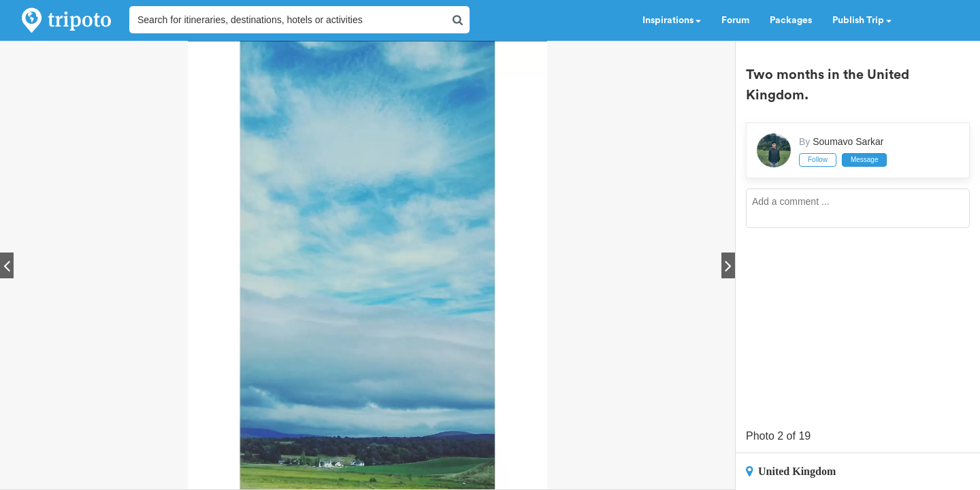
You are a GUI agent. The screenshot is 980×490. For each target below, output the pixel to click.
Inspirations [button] (672, 20)
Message (865, 160)
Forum (735, 20)
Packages (791, 20)
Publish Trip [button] (862, 20)
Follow (818, 160)
